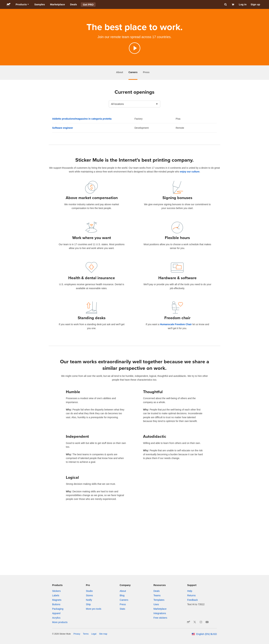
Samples (40, 4)
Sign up (255, 4)
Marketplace (58, 4)
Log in (243, 4)
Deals (73, 4)
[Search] (225, 4)
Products (22, 4)
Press (146, 72)
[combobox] (134, 104)
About (120, 72)
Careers (133, 72)
